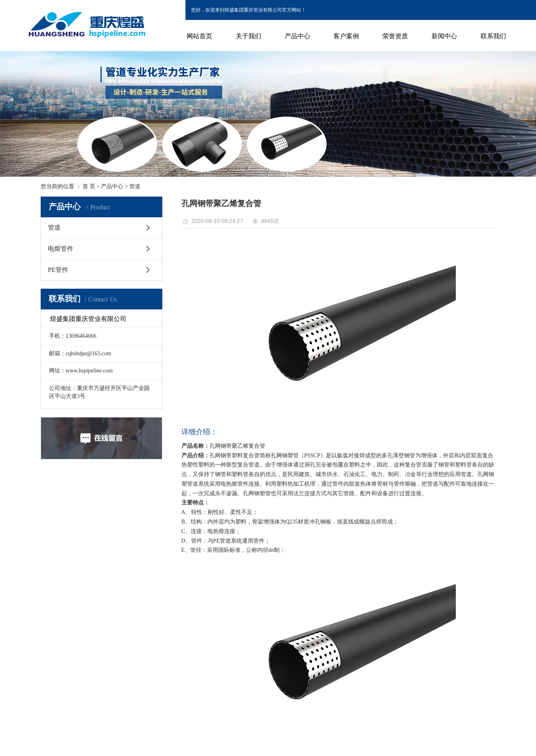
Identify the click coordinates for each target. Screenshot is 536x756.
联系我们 (493, 36)
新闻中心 (444, 36)
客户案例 (346, 36)
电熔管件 (61, 249)
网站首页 (199, 36)
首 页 (89, 186)
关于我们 (248, 36)
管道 (135, 186)
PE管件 (58, 270)
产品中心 (298, 36)
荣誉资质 (395, 36)
